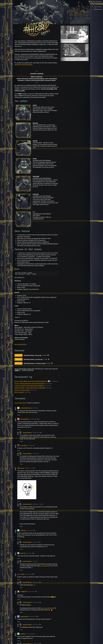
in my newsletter (46, 608)
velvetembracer (25, 419)
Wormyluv (23, 531)
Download (19, 356)
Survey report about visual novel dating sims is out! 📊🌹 (33, 382)
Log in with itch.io (20, 403)
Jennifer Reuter (27, 433)
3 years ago (28, 575)
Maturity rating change (22, 390)
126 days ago (33, 419)
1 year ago (30, 531)
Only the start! (19, 393)
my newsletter (45, 566)
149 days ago (36, 505)
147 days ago (31, 446)
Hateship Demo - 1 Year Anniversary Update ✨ (30, 388)
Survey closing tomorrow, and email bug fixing (30, 384)
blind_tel (23, 554)
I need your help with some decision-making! (29, 386)
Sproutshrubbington (26, 408)
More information (21, 345)
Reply (19, 415)
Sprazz (22, 469)
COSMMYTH (24, 592)
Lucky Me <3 (24, 446)
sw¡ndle (22, 575)
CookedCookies (24, 617)
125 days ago (36, 433)
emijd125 (23, 634)
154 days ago (28, 469)
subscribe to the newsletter (23, 64)
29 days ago (35, 408)
